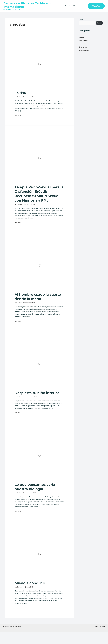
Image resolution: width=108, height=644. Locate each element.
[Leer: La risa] (39, 64)
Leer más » (18, 115)
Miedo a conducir (30, 583)
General (81, 44)
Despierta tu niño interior (37, 393)
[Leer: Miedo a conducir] (39, 554)
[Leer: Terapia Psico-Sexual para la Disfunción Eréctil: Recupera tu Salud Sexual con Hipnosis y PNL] (39, 158)
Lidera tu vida (83, 47)
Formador (82, 6)
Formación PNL (83, 41)
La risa (20, 93)
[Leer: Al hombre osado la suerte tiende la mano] (39, 265)
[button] (96, 6)
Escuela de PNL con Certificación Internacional (29, 5)
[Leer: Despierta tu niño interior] (39, 364)
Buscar (81, 19)
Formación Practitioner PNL (67, 6)
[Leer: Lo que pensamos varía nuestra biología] (39, 455)
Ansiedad (81, 37)
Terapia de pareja (84, 50)
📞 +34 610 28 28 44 (99, 627)
